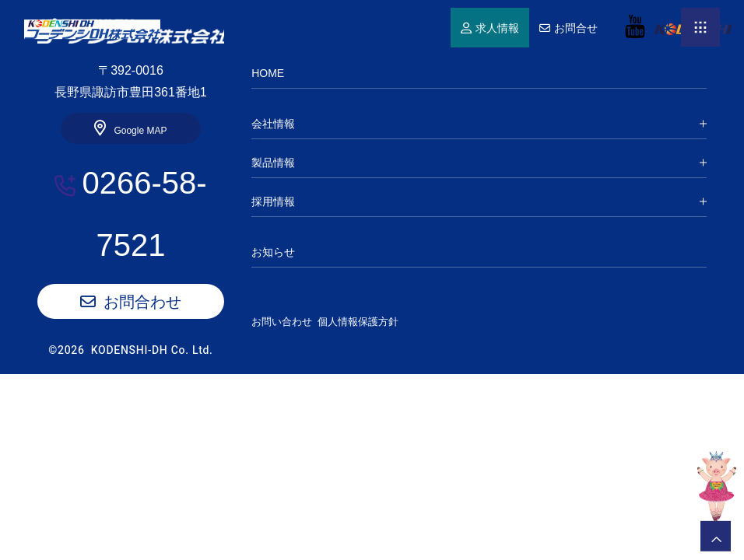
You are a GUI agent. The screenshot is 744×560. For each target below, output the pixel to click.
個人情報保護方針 (372, 322)
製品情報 (273, 163)
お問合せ (576, 29)
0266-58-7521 (144, 214)
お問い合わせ (282, 322)
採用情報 (273, 201)
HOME (92, 29)
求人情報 (497, 29)
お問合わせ (142, 302)
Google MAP (140, 131)
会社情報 (273, 124)
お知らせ (273, 252)
